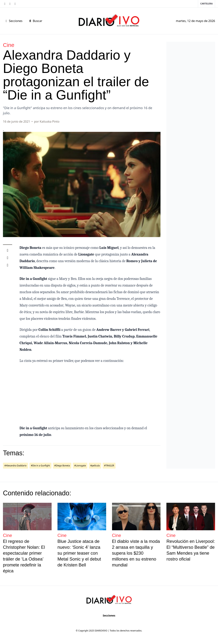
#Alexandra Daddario (15, 466)
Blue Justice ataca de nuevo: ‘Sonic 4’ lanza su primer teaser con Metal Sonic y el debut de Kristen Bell (79, 553)
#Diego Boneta (62, 466)
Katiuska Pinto (49, 121)
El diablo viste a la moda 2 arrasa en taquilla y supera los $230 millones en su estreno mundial (136, 553)
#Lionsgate (80, 466)
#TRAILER (109, 466)
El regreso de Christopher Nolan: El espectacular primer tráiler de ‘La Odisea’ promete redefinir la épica (24, 556)
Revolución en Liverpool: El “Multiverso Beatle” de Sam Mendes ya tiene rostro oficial (191, 550)
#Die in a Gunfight (40, 466)
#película (95, 466)
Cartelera (206, 4)
